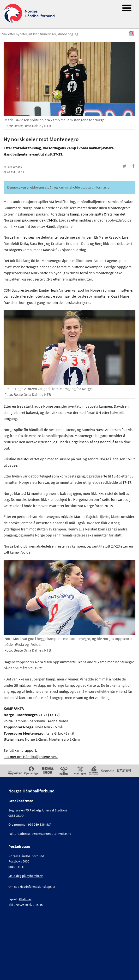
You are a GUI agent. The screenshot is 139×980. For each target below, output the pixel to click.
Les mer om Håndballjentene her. (31, 757)
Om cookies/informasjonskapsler (32, 887)
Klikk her (25, 899)
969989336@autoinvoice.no (52, 834)
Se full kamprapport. (21, 750)
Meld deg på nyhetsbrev (26, 876)
